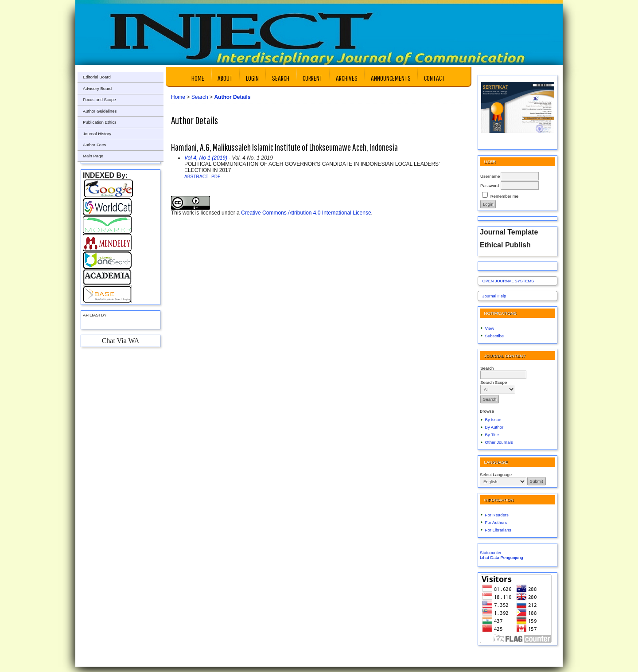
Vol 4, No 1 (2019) (206, 158)
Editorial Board (97, 77)
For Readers (497, 515)
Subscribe (495, 336)
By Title (492, 435)
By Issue (493, 420)
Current (313, 78)
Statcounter (491, 553)
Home (198, 78)
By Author (494, 427)
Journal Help (494, 296)
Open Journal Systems (508, 281)
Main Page (93, 156)
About (225, 78)
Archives (347, 78)
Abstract (196, 177)
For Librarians (498, 530)
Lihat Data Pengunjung (502, 557)
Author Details (232, 97)
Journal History (97, 134)
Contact (434, 78)
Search (281, 78)
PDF (216, 177)
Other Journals (499, 442)
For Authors (496, 522)
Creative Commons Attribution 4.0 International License (306, 213)
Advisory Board (97, 88)
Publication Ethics (100, 122)
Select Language (496, 475)
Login (252, 78)
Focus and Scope (99, 100)
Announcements (391, 78)
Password (490, 186)
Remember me (504, 196)
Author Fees (94, 145)
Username (490, 176)
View (490, 328)
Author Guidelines (100, 111)
